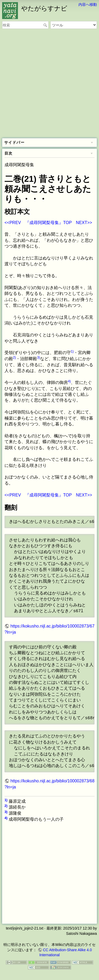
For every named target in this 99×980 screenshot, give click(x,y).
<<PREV (13, 223)
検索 (46, 25)
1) (72, 351)
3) (38, 357)
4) (69, 381)
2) (14, 357)
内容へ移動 (88, 4)
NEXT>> (84, 223)
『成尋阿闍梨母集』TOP (48, 223)
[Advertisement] (49, 84)
